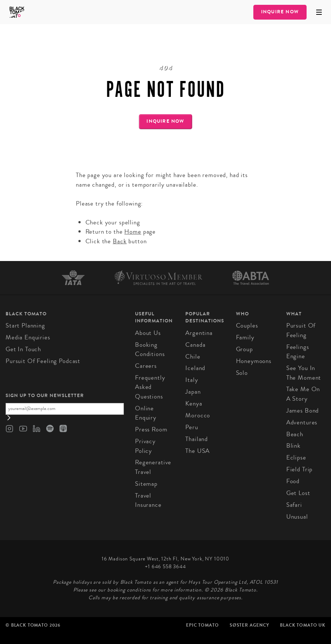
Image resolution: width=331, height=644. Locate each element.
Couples (247, 326)
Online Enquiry (146, 413)
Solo (242, 373)
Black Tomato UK (303, 625)
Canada (195, 345)
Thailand (197, 439)
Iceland (195, 368)
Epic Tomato (202, 625)
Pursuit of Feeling (301, 330)
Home (133, 232)
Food (293, 481)
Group (244, 349)
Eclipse (296, 457)
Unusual (297, 517)
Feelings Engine (298, 352)
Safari (294, 505)
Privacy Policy (145, 446)
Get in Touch (23, 349)
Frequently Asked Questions (150, 387)
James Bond (303, 411)
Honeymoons (254, 361)
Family (245, 337)
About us (148, 333)
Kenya (194, 404)
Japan (193, 392)
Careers (146, 366)
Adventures (302, 422)
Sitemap (146, 484)
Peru (192, 427)
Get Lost (298, 493)
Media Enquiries (28, 337)
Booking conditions (150, 350)
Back (120, 241)
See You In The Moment (304, 373)
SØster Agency (249, 625)
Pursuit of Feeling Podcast (43, 361)
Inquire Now (280, 12)
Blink (293, 446)
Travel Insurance (148, 500)
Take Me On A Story (303, 394)
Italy (192, 380)
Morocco (198, 415)
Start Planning (25, 326)
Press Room (151, 429)
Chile (193, 357)
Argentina (199, 333)
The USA (197, 451)
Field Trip (300, 469)
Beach (295, 434)
